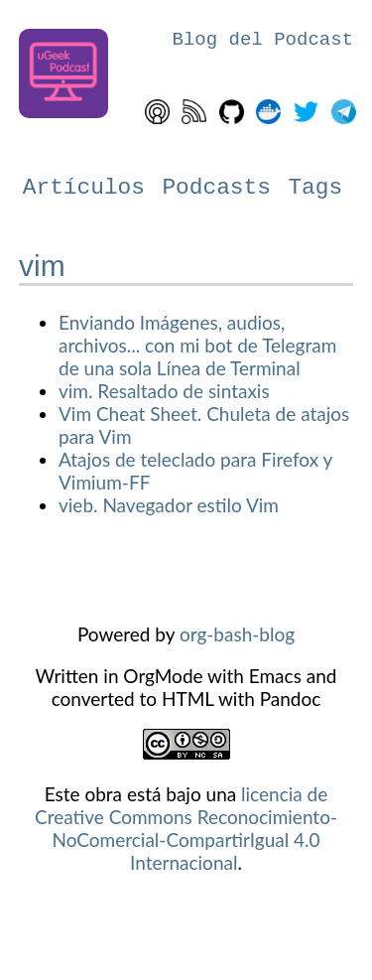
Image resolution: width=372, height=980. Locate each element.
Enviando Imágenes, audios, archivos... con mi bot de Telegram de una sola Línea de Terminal (197, 345)
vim (42, 266)
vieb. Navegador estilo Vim (169, 505)
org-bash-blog (237, 634)
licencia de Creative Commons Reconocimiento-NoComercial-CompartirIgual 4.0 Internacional (186, 828)
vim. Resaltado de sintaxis (164, 391)
